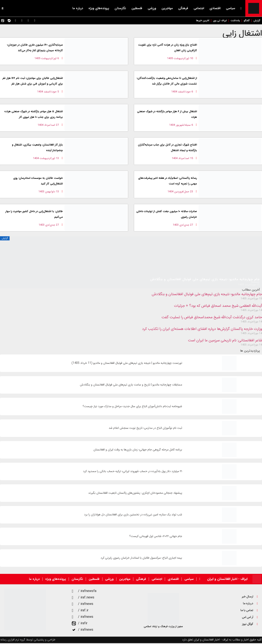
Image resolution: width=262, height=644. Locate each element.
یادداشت (232, 21)
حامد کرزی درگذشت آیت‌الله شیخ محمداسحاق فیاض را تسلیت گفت (212, 318)
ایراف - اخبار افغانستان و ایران (227, 580)
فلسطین (137, 8)
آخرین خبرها (197, 21)
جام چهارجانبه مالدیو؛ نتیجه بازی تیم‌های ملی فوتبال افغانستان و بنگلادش (207, 295)
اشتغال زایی (242, 34)
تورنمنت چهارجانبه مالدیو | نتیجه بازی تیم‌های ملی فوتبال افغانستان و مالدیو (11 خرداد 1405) (127, 364)
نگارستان (120, 8)
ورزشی (152, 8)
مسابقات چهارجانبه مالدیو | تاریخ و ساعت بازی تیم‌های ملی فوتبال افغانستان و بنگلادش (131, 386)
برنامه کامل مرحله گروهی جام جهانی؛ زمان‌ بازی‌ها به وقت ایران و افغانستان (138, 451)
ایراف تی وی (215, 21)
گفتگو (245, 21)
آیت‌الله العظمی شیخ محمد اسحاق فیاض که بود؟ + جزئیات (218, 307)
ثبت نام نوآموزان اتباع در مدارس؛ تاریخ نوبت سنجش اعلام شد (145, 429)
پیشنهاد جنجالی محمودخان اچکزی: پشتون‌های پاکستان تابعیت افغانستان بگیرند (135, 494)
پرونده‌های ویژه (99, 8)
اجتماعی (199, 8)
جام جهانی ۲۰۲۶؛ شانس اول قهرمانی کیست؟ (156, 537)
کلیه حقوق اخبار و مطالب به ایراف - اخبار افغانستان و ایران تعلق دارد (222, 640)
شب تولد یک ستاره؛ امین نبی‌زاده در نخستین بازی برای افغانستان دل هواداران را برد (133, 515)
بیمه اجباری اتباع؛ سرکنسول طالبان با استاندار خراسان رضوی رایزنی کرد (141, 559)
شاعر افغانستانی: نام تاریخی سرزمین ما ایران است (225, 341)
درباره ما (78, 8)
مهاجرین (167, 8)
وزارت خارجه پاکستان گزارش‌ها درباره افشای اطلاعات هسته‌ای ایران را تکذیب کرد (202, 330)
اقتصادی (215, 8)
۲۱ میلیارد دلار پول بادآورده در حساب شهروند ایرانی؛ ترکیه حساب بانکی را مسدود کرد (133, 472)
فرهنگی (183, 8)
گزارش (256, 21)
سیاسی (231, 8)
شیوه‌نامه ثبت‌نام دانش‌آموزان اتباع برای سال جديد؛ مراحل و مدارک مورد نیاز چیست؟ (132, 407)
